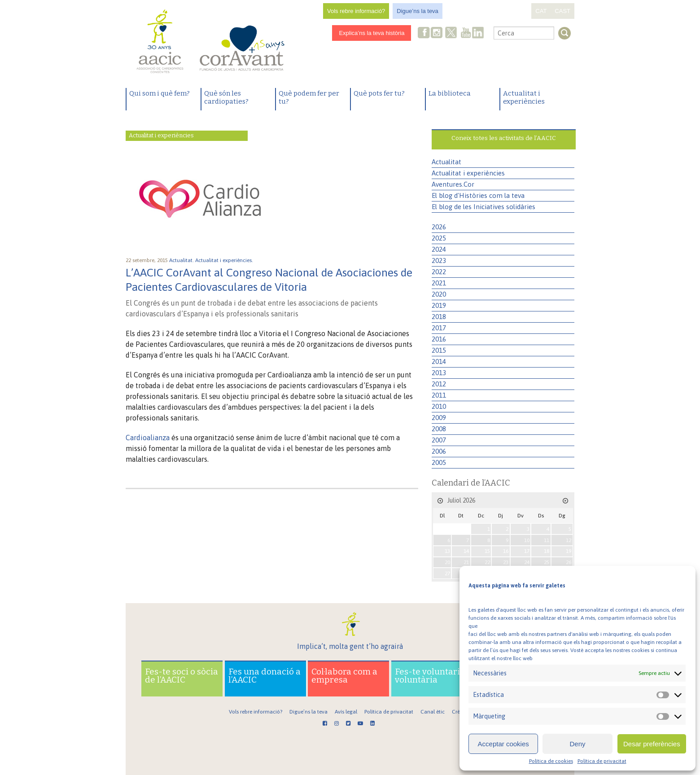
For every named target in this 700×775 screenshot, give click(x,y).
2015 (439, 350)
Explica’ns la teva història (372, 33)
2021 (439, 283)
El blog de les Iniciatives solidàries (483, 207)
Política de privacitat (602, 761)
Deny (577, 744)
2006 (439, 451)
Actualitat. (182, 260)
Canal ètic (433, 712)
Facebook (424, 33)
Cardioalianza (148, 438)
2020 (439, 294)
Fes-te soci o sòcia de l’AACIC (182, 676)
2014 (439, 361)
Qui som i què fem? (160, 93)
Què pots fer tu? (379, 93)
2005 (439, 462)
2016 (439, 339)
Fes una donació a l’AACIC (265, 676)
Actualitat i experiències (524, 97)
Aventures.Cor (453, 184)
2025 (439, 238)
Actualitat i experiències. (225, 260)
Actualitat (446, 162)
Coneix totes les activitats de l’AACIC (504, 138)
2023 (439, 261)
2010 (439, 406)
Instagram (437, 33)
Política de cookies (551, 761)
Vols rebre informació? (356, 11)
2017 (439, 328)
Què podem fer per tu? (309, 97)
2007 (439, 440)
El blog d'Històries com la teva (478, 195)
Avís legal (346, 712)
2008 (439, 429)
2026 (439, 227)
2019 (439, 305)
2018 (439, 317)
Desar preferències (652, 744)
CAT (541, 11)
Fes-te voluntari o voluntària (431, 676)
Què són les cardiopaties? (226, 97)
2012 (439, 384)
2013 (439, 373)
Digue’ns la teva (418, 11)
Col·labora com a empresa (344, 676)
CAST (562, 11)
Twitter (451, 34)
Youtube (466, 33)
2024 (439, 249)
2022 (439, 272)
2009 (439, 418)
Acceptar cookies (503, 744)
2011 (439, 395)
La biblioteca (450, 93)
